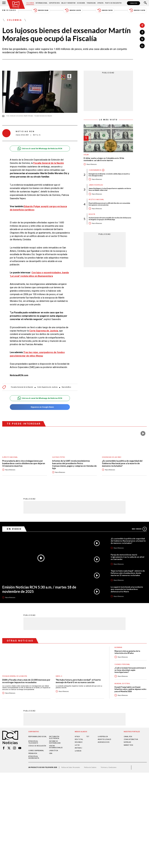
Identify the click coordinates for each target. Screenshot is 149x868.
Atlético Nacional (96, 200)
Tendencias (91, 3)
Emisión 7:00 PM (105, 10)
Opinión (100, 3)
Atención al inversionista (34, 757)
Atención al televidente (33, 742)
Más (139, 529)
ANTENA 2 (78, 748)
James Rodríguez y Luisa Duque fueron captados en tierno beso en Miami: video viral (110, 189)
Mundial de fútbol (122, 684)
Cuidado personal (122, 664)
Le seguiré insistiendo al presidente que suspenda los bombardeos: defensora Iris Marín (127, 589)
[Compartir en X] (142, 39)
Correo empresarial (36, 751)
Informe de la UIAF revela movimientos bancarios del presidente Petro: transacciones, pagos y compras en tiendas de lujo (74, 465)
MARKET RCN (128, 745)
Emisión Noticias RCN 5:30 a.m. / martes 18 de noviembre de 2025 (39, 589)
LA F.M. (77, 745)
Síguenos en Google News (40, 407)
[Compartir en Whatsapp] (142, 46)
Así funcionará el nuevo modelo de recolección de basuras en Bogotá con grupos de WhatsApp (110, 219)
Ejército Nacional (10, 457)
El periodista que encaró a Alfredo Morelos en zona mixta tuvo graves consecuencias (109, 204)
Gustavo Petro (59, 457)
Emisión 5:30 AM (41, 10)
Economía (81, 3)
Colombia (30, 3)
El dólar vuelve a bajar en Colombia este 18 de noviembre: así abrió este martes (104, 159)
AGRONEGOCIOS (104, 742)
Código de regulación (37, 746)
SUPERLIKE (127, 742)
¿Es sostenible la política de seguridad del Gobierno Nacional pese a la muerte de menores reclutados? (122, 463)
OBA (51, 753)
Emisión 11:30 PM (137, 10)
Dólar (86, 155)
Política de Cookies (90, 767)
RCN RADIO (79, 742)
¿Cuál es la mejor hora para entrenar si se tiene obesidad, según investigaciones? (130, 670)
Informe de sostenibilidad (55, 742)
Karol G (59, 676)
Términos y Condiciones (109, 767)
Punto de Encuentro (113, 3)
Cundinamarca (95, 170)
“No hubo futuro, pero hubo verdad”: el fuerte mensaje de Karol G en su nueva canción (78, 681)
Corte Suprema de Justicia (44, 331)
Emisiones (9, 10)
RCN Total (79, 739)
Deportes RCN (54, 3)
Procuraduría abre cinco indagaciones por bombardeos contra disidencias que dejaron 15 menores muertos (24, 463)
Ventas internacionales (56, 747)
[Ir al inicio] (16, 4)
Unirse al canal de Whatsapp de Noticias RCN (40, 149)
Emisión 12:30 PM (73, 10)
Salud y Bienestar (68, 3)
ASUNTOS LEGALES (104, 739)
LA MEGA (78, 751)
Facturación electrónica (54, 737)
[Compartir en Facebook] (142, 32)
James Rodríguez (96, 185)
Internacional (42, 3)
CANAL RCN (133, 3)
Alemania (118, 647)
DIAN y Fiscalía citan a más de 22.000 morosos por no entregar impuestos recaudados (26, 681)
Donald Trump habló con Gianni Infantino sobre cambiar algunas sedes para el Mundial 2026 (130, 689)
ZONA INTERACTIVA (131, 739)
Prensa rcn (33, 753)
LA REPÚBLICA (103, 737)
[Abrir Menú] (4, 3)
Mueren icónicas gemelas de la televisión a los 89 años (127, 652)
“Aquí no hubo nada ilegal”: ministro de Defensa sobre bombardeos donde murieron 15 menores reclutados (128, 573)
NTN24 (77, 737)
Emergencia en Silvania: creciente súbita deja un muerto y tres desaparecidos (109, 175)
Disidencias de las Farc (112, 457)
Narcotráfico (66, 387)
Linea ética (54, 751)
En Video (14, 529)
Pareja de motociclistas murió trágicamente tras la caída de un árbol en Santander (127, 557)
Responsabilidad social (37, 737)
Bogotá (92, 214)
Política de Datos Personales (71, 767)
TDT (88, 737)
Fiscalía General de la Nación (49, 163)
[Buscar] (145, 3)
